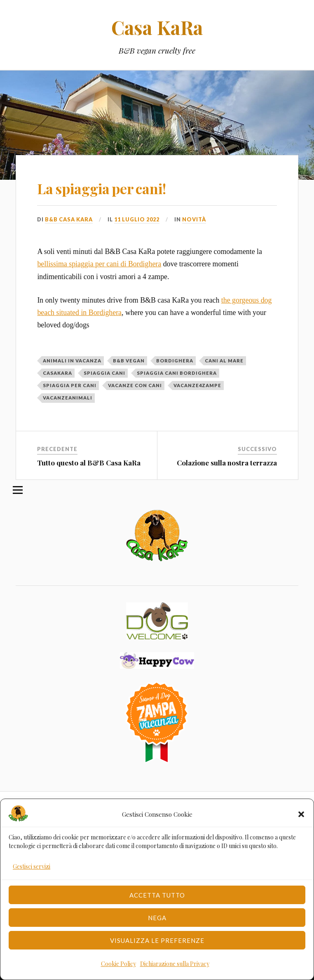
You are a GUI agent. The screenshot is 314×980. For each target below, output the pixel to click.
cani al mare (224, 361)
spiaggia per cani (70, 385)
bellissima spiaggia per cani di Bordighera (99, 264)
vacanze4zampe (197, 385)
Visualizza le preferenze (157, 940)
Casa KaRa (157, 27)
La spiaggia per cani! (102, 188)
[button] (301, 814)
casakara (57, 373)
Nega (157, 918)
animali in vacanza (72, 361)
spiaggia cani (104, 373)
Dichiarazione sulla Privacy (175, 964)
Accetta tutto (157, 895)
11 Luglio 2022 (137, 219)
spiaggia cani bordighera (177, 373)
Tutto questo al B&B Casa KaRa (89, 463)
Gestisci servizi (32, 866)
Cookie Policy (118, 964)
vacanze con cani (135, 385)
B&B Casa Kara (69, 219)
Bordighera (175, 361)
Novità (194, 219)
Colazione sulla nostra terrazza (227, 463)
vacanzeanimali (68, 398)
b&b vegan (129, 361)
